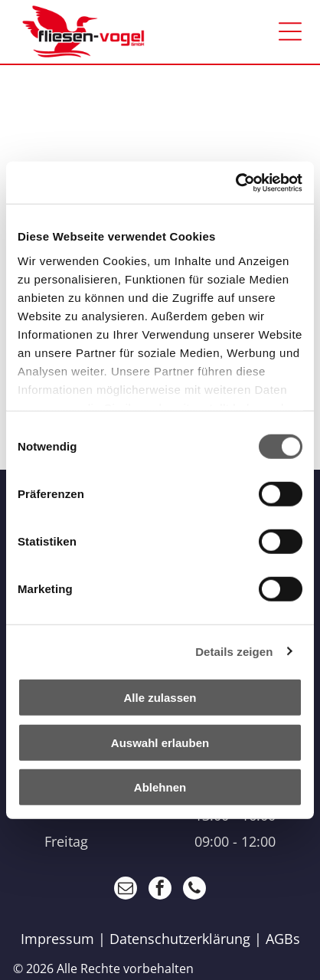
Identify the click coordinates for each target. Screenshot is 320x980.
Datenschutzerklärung (180, 939)
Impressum (57, 939)
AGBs (283, 939)
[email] (126, 890)
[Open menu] (290, 31)
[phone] (194, 890)
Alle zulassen (160, 698)
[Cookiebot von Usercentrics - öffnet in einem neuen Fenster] (235, 182)
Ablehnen (160, 787)
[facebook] (160, 890)
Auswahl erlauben (160, 742)
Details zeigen (234, 651)
